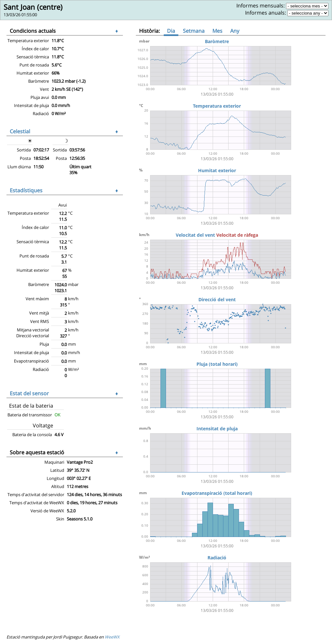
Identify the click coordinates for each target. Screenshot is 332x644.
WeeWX (112, 637)
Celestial (20, 131)
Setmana (194, 31)
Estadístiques (26, 190)
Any (235, 31)
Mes (217, 31)
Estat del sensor (29, 393)
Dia (171, 31)
